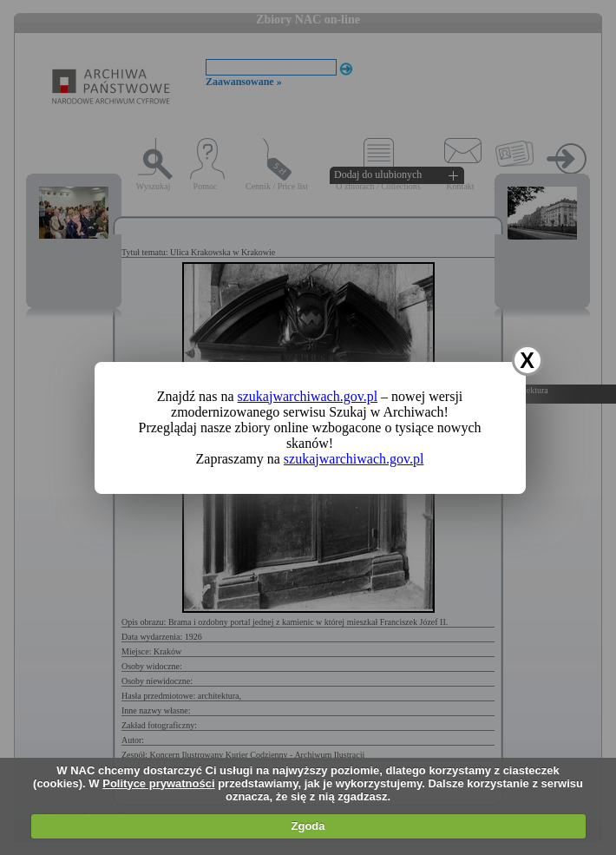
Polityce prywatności (158, 783)
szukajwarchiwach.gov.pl (308, 396)
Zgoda (308, 826)
